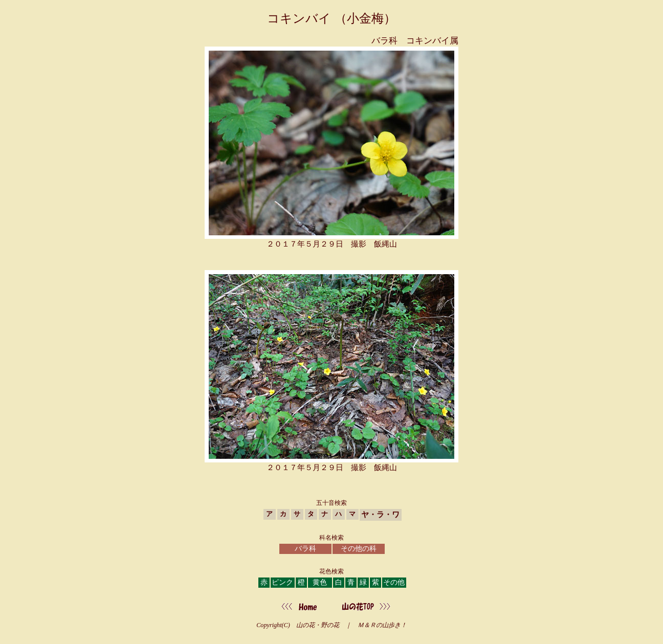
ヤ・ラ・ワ (380, 514)
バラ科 (305, 549)
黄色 (320, 582)
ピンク (282, 582)
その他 (394, 582)
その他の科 (359, 549)
